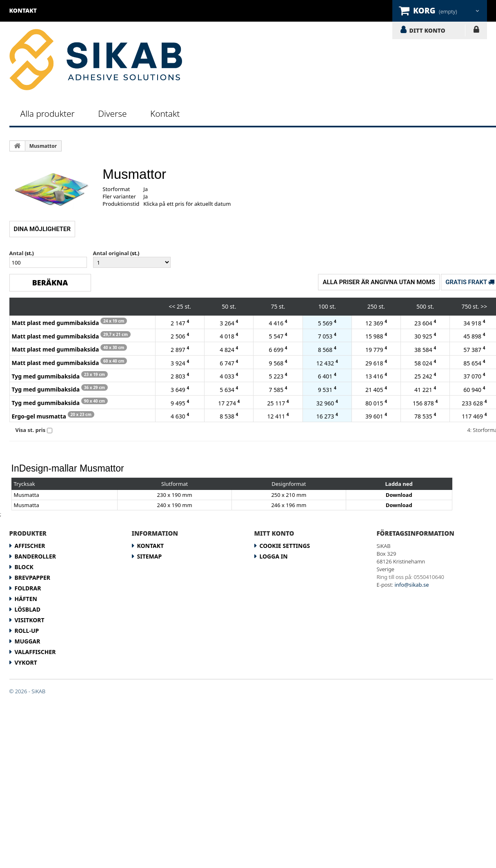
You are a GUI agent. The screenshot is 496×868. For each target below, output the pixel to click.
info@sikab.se (411, 585)
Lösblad (28, 609)
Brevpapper (33, 578)
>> (484, 306)
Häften (26, 599)
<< (172, 306)
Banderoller (35, 556)
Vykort (26, 662)
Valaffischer (35, 652)
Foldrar (28, 588)
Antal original (111, 253)
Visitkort (30, 620)
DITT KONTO (427, 30)
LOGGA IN (476, 31)
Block (24, 567)
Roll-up (27, 631)
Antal (17, 253)
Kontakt (165, 114)
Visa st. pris (31, 430)
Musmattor (43, 146)
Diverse (112, 114)
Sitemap (150, 556)
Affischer (30, 546)
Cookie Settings (285, 546)
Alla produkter (48, 114)
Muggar (28, 641)
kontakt (23, 10)
